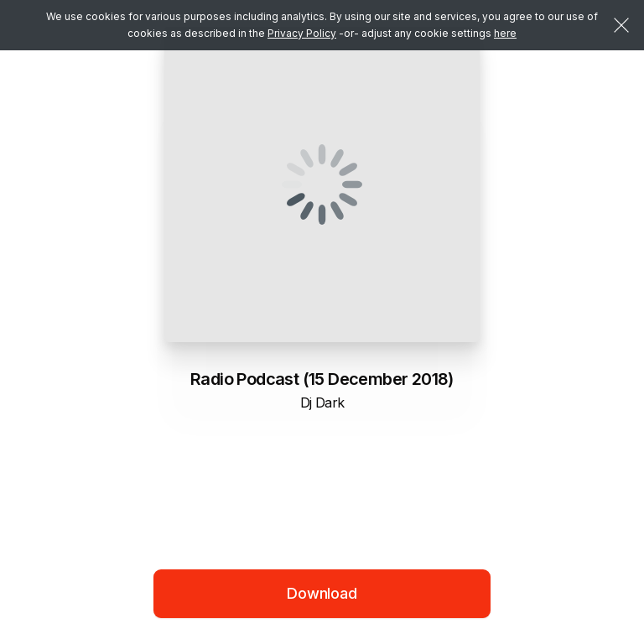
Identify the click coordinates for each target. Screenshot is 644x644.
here (505, 33)
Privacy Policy (302, 33)
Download (322, 593)
